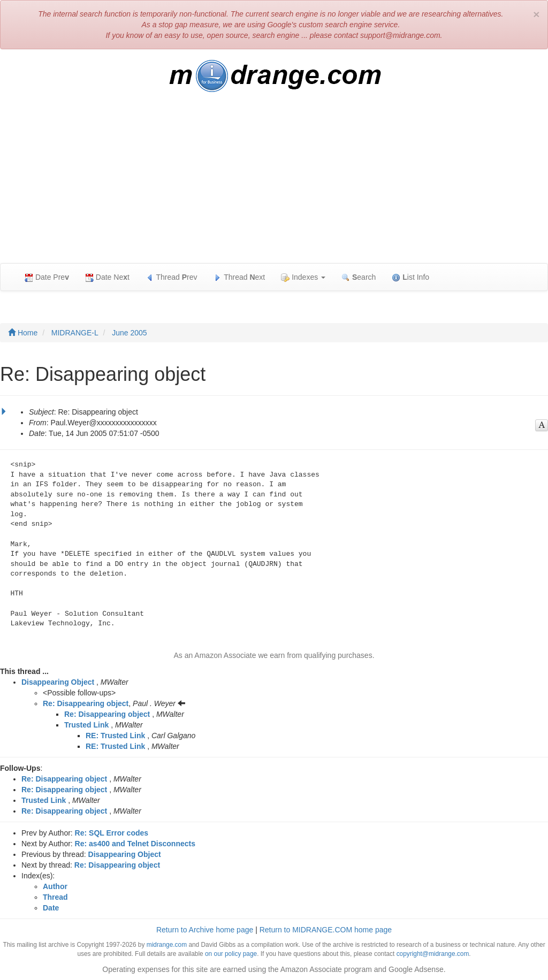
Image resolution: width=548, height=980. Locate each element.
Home (23, 333)
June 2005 (129, 333)
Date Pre (47, 277)
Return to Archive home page (205, 930)
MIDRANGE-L (75, 333)
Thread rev (172, 277)
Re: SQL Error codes (112, 833)
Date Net (107, 277)
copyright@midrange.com (433, 954)
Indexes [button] (303, 277)
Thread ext (239, 277)
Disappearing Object (58, 682)
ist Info (410, 277)
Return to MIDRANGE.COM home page (326, 930)
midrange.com (167, 945)
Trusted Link (86, 725)
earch (359, 277)
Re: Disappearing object (86, 703)
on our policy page (231, 954)
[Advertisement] (274, 183)
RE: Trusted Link (115, 736)
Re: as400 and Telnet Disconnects (135, 844)
